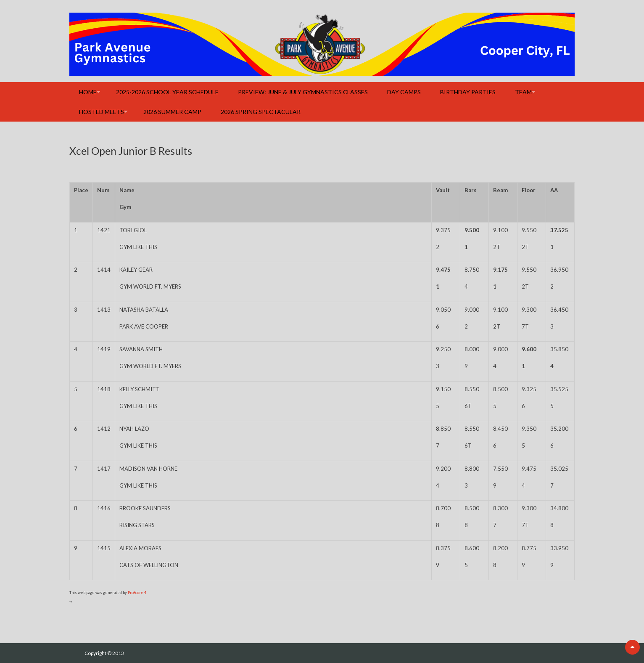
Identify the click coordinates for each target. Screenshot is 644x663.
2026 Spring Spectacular (261, 112)
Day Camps (404, 92)
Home (88, 92)
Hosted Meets (102, 112)
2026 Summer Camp (172, 112)
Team (523, 92)
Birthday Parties (468, 92)
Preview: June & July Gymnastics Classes (303, 92)
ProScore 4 (137, 593)
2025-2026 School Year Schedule (167, 92)
